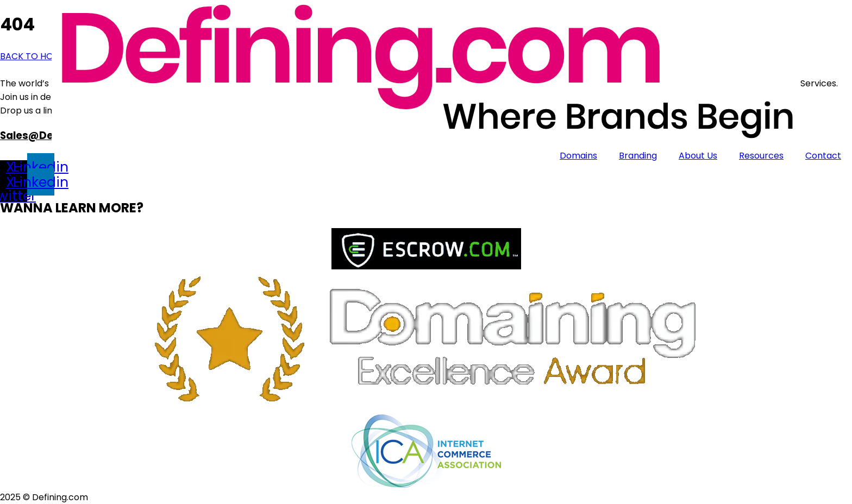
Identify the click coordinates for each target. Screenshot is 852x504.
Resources (761, 156)
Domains (578, 156)
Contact (823, 156)
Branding (638, 156)
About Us (698, 156)
